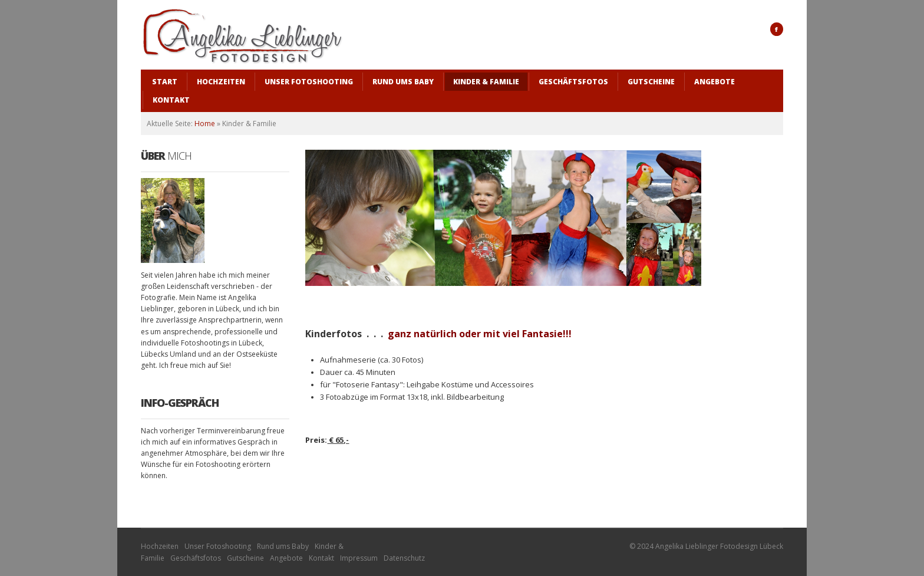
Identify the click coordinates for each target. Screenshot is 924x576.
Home (205, 124)
